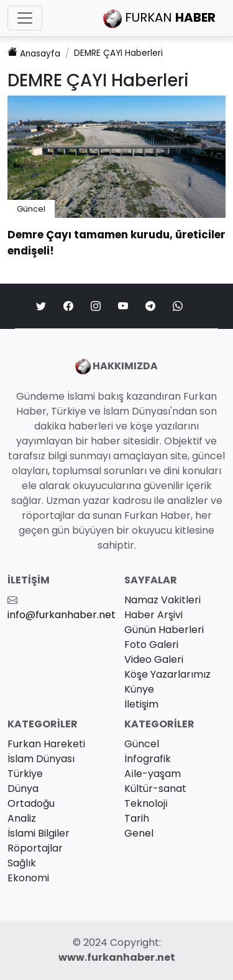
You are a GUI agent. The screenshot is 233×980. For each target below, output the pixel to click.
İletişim (141, 704)
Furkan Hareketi (46, 744)
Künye (139, 689)
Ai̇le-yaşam (153, 774)
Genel (139, 833)
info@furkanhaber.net (62, 615)
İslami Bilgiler (39, 833)
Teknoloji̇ (146, 803)
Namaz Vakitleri (162, 600)
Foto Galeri (151, 645)
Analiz (22, 818)
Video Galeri (154, 659)
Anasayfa (34, 53)
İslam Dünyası (41, 759)
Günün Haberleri (164, 630)
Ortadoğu (31, 803)
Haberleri (118, 53)
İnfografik (148, 759)
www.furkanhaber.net (117, 957)
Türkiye (25, 774)
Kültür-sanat (155, 789)
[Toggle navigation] (25, 18)
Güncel (31, 209)
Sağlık (22, 863)
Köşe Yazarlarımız (167, 674)
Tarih (137, 818)
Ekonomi (28, 878)
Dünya (23, 789)
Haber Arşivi (153, 615)
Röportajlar (35, 848)
